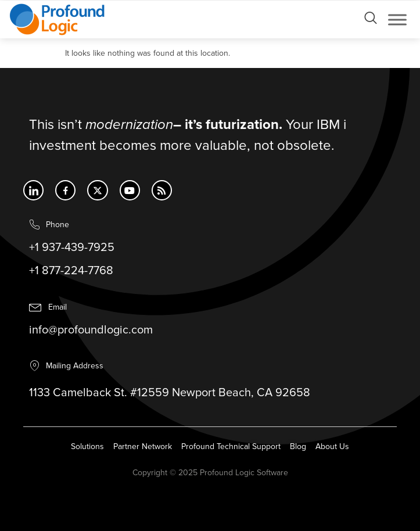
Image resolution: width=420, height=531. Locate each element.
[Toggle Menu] (397, 19)
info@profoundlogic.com (91, 331)
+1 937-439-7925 (72, 248)
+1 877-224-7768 (71, 271)
